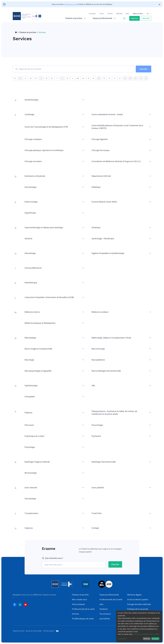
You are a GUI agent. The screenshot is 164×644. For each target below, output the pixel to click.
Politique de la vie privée (138, 609)
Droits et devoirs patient (138, 599)
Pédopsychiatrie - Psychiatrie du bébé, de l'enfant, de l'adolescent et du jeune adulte (114, 413)
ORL (93, 386)
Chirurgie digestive (100, 139)
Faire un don (138, 13)
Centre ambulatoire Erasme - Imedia (107, 114)
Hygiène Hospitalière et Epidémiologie (108, 253)
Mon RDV (146, 18)
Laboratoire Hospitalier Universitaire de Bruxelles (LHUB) (49, 297)
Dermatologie (31, 187)
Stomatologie (30, 499)
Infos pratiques (78, 604)
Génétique (96, 227)
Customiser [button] (122, 639)
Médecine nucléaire (100, 312)
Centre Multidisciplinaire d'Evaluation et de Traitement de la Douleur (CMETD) (117, 127)
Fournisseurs (105, 614)
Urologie (95, 528)
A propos (92, 13)
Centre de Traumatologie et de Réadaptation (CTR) (46, 127)
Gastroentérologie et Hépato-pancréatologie (44, 227)
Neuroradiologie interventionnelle (106, 371)
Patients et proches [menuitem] (74, 18)
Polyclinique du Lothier (35, 436)
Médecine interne (32, 312)
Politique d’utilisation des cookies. (147, 634)
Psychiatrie (96, 436)
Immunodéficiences (33, 268)
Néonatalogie (30, 338)
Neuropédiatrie (98, 360)
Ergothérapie (30, 213)
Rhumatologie (31, 473)
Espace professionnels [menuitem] (102, 18)
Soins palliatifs (98, 488)
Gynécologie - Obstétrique (103, 239)
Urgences (135, 18)
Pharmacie (29, 425)
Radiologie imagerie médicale (37, 462)
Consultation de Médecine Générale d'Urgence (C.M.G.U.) (116, 161)
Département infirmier (101, 176)
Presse (110, 13)
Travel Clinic (97, 513)
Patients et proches (28, 32)
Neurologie (29, 360)
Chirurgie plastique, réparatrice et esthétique (44, 150)
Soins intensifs (31, 488)
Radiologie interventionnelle (104, 462)
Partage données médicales (139, 604)
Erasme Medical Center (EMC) (104, 202)
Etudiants (104, 609)
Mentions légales (134, 595)
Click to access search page (124, 18)
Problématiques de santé (83, 619)
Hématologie (30, 253)
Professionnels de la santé (83, 609)
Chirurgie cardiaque (33, 139)
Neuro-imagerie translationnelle (38, 349)
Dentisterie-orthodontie (35, 176)
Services (76, 614)
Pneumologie (97, 425)
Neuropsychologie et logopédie (38, 371)
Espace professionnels (109, 595)
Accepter (155, 639)
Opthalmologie (31, 386)
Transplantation (31, 513)
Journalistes (105, 619)
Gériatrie (28, 239)
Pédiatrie (28, 413)
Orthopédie (30, 397)
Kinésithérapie (31, 283)
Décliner (147, 639)
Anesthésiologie (31, 100)
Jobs (127, 13)
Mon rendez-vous (79, 599)
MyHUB (119, 13)
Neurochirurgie (98, 349)
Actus (102, 13)
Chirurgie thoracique (101, 150)
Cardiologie (29, 114)
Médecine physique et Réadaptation (40, 323)
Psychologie (30, 447)
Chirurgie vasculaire (33, 161)
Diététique (96, 187)
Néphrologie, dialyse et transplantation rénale (111, 338)
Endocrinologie (31, 202)
